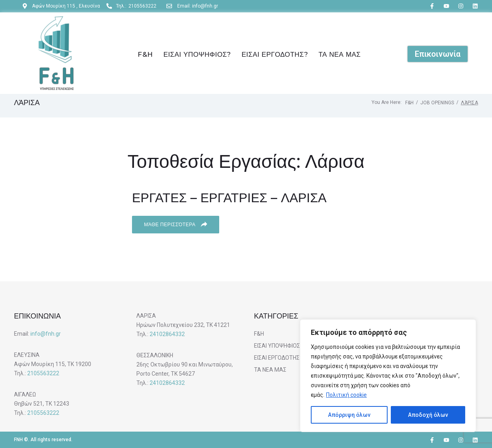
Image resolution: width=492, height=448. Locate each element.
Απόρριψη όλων (349, 415)
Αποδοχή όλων (428, 415)
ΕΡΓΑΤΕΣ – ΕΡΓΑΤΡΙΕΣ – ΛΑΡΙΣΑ (229, 198)
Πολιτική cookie (346, 395)
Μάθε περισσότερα (176, 224)
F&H (409, 103)
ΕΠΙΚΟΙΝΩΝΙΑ (37, 316)
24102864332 (167, 334)
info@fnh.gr (46, 334)
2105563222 (43, 373)
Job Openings (437, 103)
